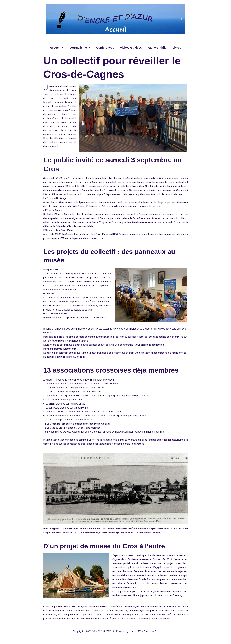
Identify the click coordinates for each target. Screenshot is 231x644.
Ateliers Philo (157, 48)
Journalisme (80, 48)
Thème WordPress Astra (144, 631)
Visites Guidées (131, 48)
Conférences (105, 48)
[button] (49, 19)
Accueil (57, 48)
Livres (177, 48)
